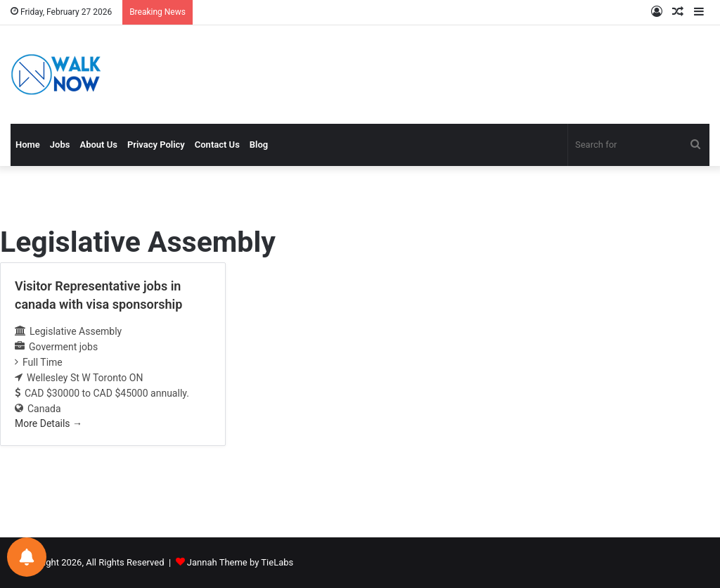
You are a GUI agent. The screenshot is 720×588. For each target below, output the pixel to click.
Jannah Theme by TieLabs (240, 562)
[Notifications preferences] (27, 557)
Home (28, 145)
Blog (259, 145)
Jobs (60, 145)
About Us (98, 145)
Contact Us (217, 145)
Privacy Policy (156, 145)
